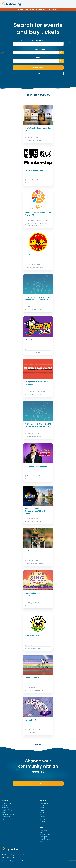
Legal (12, 861)
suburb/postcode (38, 49)
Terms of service (22, 861)
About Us (5, 861)
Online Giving (6, 808)
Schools (42, 817)
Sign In (4, 819)
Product (4, 806)
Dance (42, 810)
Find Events (38, 68)
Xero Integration (45, 839)
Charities (42, 806)
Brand (42, 841)
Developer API (44, 837)
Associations (44, 803)
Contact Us (43, 830)
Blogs (41, 832)
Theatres (43, 821)
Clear (38, 73)
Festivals (42, 812)
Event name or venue (38, 41)
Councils (42, 808)
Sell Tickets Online (8, 814)
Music (41, 814)
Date (38, 58)
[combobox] (38, 52)
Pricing (4, 812)
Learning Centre (45, 835)
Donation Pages (7, 810)
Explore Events (6, 803)
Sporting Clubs (44, 819)
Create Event (38, 783)
